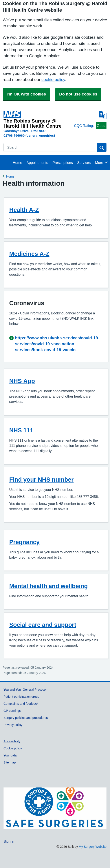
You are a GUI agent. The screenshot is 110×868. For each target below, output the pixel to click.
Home (17, 163)
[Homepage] (38, 120)
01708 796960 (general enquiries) (29, 135)
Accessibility (12, 741)
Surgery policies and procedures (26, 718)
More (102, 162)
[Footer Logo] (55, 808)
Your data (10, 755)
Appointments (37, 163)
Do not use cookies (78, 94)
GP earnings (12, 711)
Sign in (9, 841)
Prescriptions (63, 163)
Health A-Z (24, 210)
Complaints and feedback (21, 704)
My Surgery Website (93, 847)
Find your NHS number (41, 480)
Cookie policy (13, 748)
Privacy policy (13, 725)
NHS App (22, 381)
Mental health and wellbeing (49, 586)
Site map (10, 762)
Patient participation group (21, 697)
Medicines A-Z (29, 254)
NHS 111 (21, 430)
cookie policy (53, 80)
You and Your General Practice (25, 690)
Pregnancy (24, 542)
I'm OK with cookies (26, 94)
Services (84, 163)
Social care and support (43, 625)
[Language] (103, 115)
